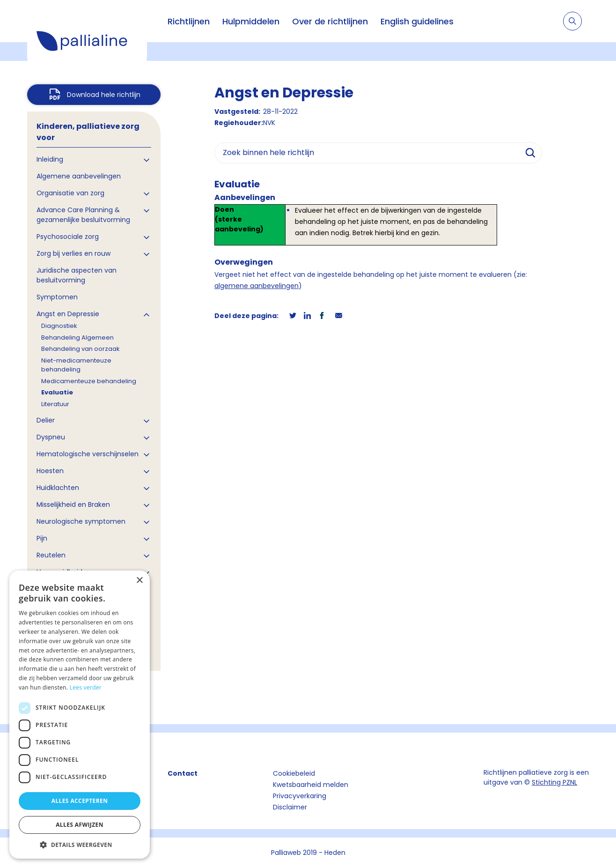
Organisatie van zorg (70, 193)
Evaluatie (57, 392)
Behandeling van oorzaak (81, 349)
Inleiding (50, 159)
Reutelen (51, 555)
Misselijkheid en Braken (73, 504)
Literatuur (55, 404)
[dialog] (80, 715)
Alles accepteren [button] (80, 801)
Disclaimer (290, 807)
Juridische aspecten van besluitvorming (77, 275)
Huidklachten (58, 488)
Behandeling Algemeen (77, 338)
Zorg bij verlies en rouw (73, 253)
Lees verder (86, 687)
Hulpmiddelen (251, 21)
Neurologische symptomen (81, 521)
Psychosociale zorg (68, 237)
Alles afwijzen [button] (80, 825)
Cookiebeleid (294, 773)
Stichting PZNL (554, 782)
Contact (183, 773)
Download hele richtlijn (104, 95)
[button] (80, 845)
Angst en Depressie (68, 314)
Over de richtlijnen (330, 21)
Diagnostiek (59, 326)
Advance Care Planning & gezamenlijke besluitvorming (83, 215)
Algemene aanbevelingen (79, 176)
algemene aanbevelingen (257, 286)
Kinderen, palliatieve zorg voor (88, 132)
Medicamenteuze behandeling (89, 381)
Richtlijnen (189, 21)
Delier (46, 420)
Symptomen (57, 297)
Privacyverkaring (300, 796)
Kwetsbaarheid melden (311, 785)
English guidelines (417, 21)
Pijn (42, 538)
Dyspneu (51, 437)
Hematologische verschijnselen (88, 454)
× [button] (139, 581)
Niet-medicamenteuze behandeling (76, 365)
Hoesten (50, 471)
